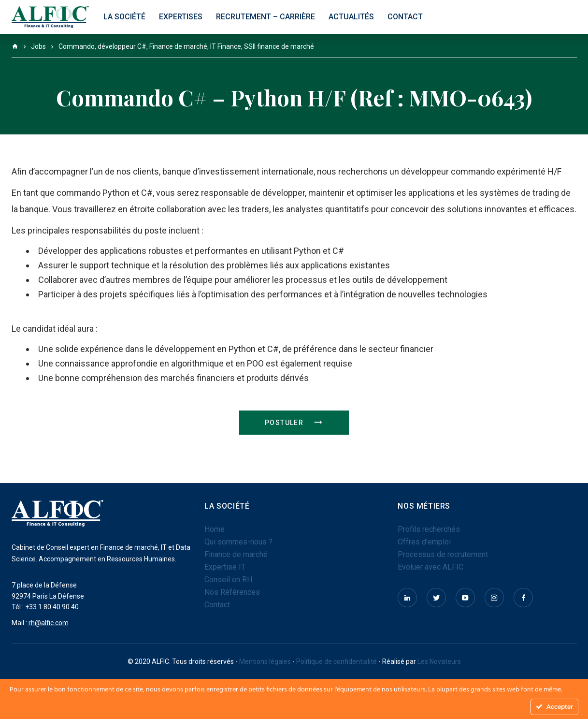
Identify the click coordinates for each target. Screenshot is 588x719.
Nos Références (232, 592)
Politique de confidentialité (337, 661)
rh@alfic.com (49, 623)
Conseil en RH (228, 580)
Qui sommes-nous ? (238, 542)
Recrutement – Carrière (265, 17)
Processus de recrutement (443, 554)
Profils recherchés (429, 529)
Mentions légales (266, 661)
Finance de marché (236, 554)
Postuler (294, 423)
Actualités (351, 17)
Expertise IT (225, 567)
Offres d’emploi (424, 542)
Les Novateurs (439, 661)
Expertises (181, 17)
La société (124, 17)
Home (215, 529)
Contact (405, 17)
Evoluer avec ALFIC (430, 567)
